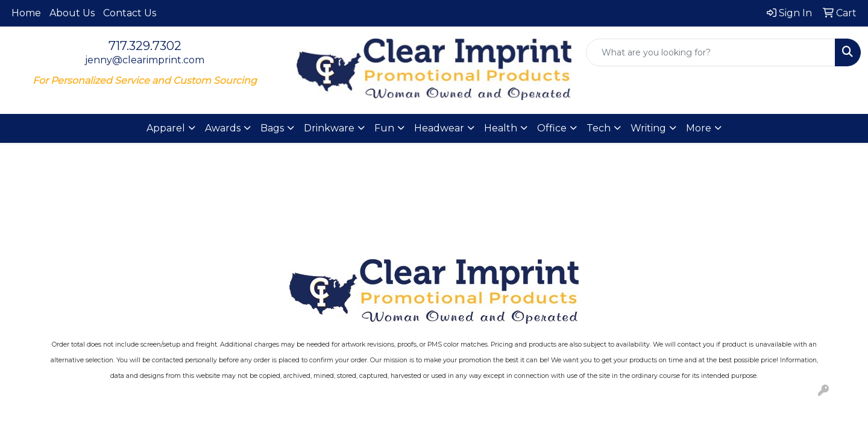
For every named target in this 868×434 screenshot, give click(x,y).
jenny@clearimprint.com (145, 60)
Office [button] (552, 128)
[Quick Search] (711, 52)
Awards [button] (223, 128)
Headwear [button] (439, 128)
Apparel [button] (166, 128)
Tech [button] (599, 128)
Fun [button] (384, 128)
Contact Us (130, 13)
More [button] (699, 128)
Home (26, 13)
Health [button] (501, 128)
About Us (72, 13)
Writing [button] (648, 128)
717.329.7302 (145, 46)
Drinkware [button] (329, 128)
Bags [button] (272, 128)
